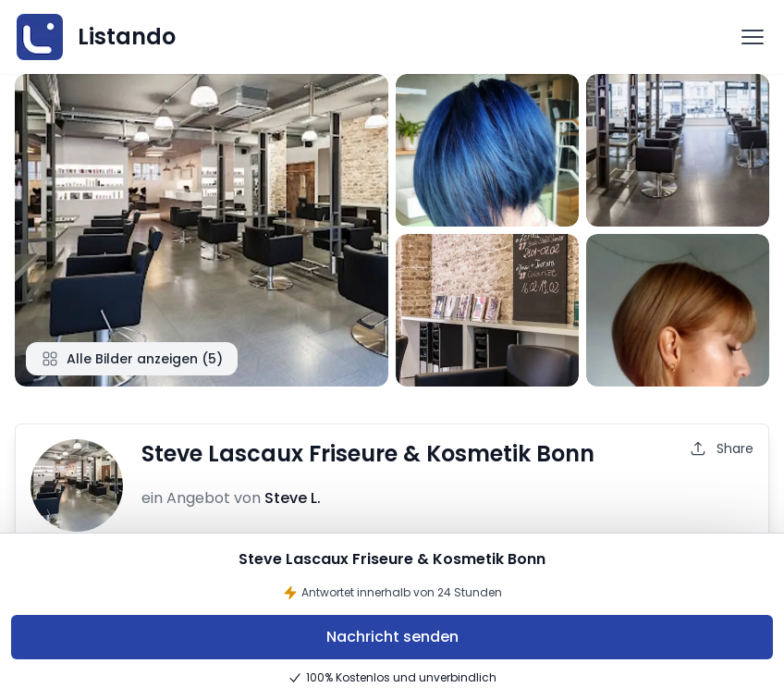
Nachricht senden (392, 637)
